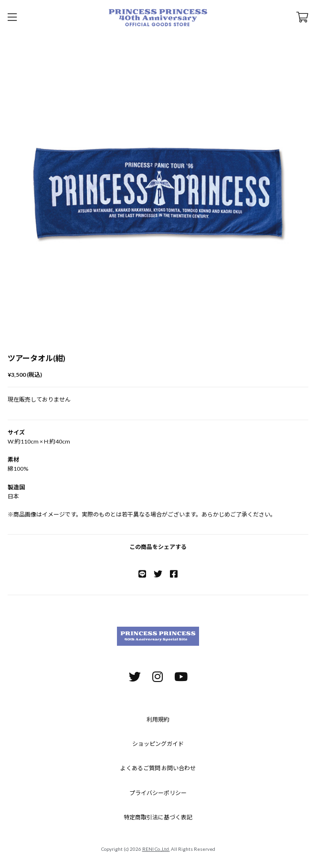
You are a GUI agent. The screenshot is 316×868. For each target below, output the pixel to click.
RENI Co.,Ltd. (156, 849)
